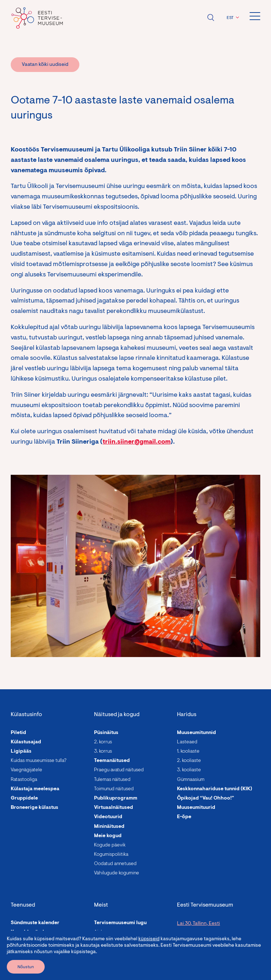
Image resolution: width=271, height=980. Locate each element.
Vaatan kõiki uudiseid (45, 65)
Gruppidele (24, 798)
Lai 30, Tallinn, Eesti (198, 924)
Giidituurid (24, 970)
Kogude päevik (110, 845)
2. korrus (103, 742)
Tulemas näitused (112, 780)
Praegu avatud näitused (119, 770)
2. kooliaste (189, 761)
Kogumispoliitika (111, 855)
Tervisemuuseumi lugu (120, 923)
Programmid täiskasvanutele (45, 951)
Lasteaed (187, 742)
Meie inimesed (111, 942)
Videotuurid (108, 817)
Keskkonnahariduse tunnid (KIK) (215, 789)
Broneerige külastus (35, 808)
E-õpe (184, 817)
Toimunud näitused (114, 789)
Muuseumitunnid (196, 733)
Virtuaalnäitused (114, 808)
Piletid (18, 733)
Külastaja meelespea (35, 789)
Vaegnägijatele (26, 770)
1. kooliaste (188, 752)
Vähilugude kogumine (117, 873)
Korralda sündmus (32, 932)
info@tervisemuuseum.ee (205, 967)
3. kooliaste (189, 770)
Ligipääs (21, 752)
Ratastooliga (24, 780)
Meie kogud (108, 836)
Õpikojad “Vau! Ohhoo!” (206, 798)
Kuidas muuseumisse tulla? (39, 761)
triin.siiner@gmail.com (137, 442)
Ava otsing (211, 18)
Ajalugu (102, 932)
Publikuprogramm (116, 798)
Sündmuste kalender (35, 923)
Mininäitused (109, 827)
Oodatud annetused (115, 864)
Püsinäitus (106, 733)
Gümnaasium (191, 780)
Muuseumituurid (196, 808)
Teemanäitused (112, 761)
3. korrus (103, 752)
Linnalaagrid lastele (34, 961)
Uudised (104, 951)
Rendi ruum (24, 942)
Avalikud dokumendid (120, 970)
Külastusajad (26, 742)
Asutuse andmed (114, 961)
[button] (232, 18)
